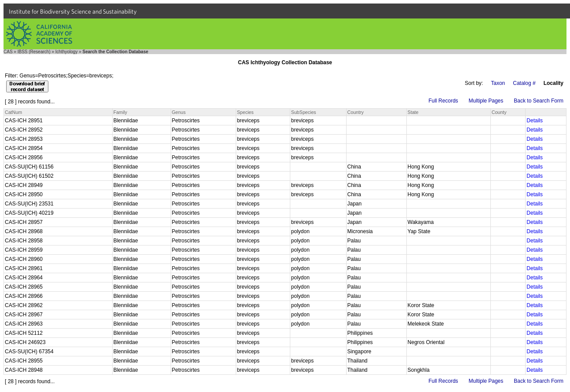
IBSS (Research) (34, 52)
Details (535, 121)
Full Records (443, 101)
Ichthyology (67, 52)
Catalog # (524, 83)
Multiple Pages (486, 101)
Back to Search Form (539, 101)
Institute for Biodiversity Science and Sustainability (73, 11)
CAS (8, 52)
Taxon (498, 83)
